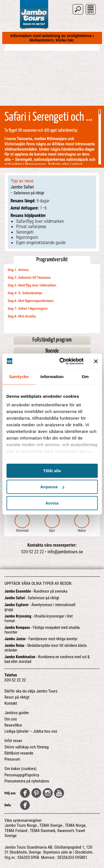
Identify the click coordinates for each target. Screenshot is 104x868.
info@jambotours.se (65, 552)
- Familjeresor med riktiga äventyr (41, 639)
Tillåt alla (52, 471)
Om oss (11, 719)
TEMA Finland (16, 831)
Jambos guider (17, 713)
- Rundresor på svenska (36, 591)
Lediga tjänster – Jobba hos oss (31, 731)
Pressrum (12, 759)
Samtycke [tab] (19, 377)
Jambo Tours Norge (21, 825)
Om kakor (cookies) (21, 769)
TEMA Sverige (51, 825)
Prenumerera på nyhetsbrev (27, 781)
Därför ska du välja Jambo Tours (31, 691)
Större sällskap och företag (27, 747)
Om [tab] (85, 377)
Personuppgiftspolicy (22, 775)
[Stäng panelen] (96, 361)
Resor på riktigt (17, 697)
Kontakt (11, 703)
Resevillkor (13, 725)
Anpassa (52, 487)
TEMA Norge (75, 825)
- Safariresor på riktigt (32, 598)
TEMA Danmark (43, 831)
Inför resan (13, 741)
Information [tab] (52, 377)
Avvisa (52, 503)
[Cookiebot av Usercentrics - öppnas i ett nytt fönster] (62, 361)
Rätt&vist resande (19, 753)
